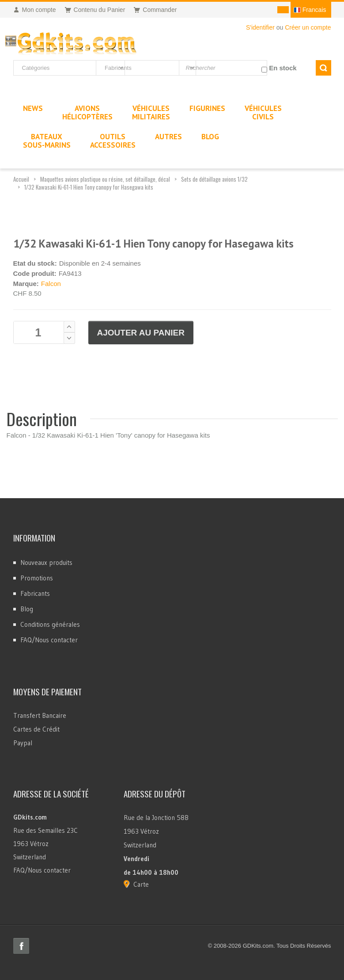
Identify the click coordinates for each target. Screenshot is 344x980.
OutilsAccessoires (113, 141)
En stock (283, 68)
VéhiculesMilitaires (151, 112)
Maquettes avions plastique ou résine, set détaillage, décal (105, 179)
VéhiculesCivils (263, 112)
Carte (141, 884)
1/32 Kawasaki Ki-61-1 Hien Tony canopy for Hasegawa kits (89, 187)
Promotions (37, 578)
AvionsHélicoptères (87, 112)
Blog (27, 609)
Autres (168, 137)
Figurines (207, 108)
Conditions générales (50, 624)
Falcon (51, 284)
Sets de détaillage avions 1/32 (214, 179)
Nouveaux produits (46, 562)
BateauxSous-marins (47, 141)
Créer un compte (308, 27)
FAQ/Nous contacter (49, 640)
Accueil (21, 179)
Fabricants (35, 593)
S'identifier (260, 27)
